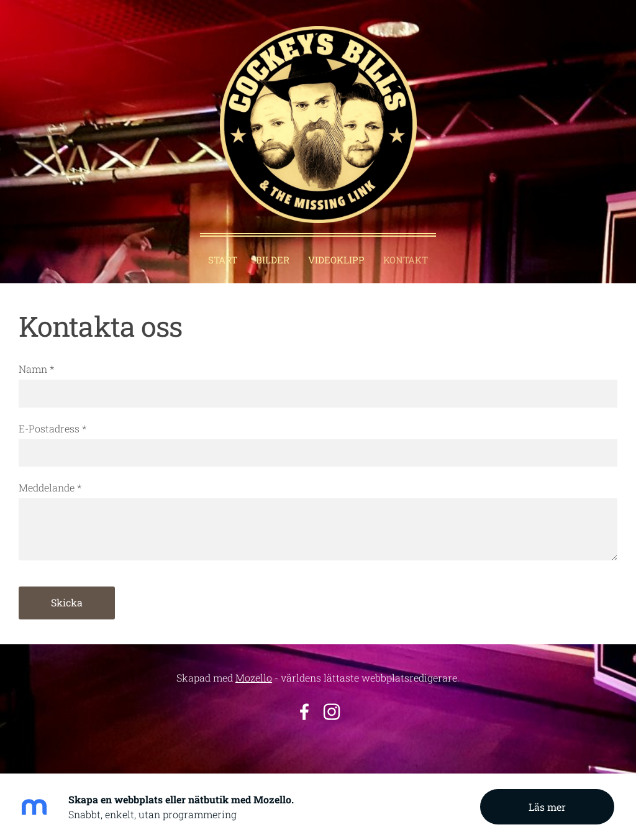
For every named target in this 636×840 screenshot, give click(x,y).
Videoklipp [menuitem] (336, 260)
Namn (36, 369)
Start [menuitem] (223, 260)
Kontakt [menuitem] (406, 260)
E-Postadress (52, 428)
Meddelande (50, 487)
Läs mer (547, 807)
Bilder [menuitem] (273, 260)
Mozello (254, 678)
